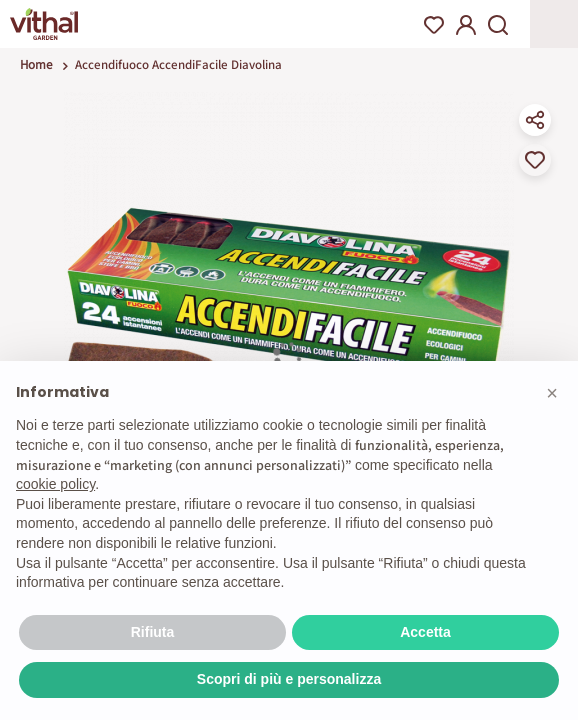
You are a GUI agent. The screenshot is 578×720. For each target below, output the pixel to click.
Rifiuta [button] (153, 632)
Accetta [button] (425, 632)
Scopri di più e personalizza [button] (289, 679)
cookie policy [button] (55, 484)
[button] (552, 393)
